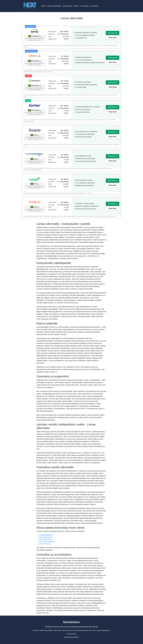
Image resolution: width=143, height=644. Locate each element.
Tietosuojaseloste (71, 634)
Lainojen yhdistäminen (54, 6)
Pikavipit (76, 6)
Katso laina (112, 38)
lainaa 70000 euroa (46, 539)
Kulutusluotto (85, 6)
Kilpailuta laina (67, 6)
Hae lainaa (113, 33)
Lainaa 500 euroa (45, 544)
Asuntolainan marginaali (47, 542)
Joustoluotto (94, 6)
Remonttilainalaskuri (46, 537)
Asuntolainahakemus (46, 535)
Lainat (43, 6)
